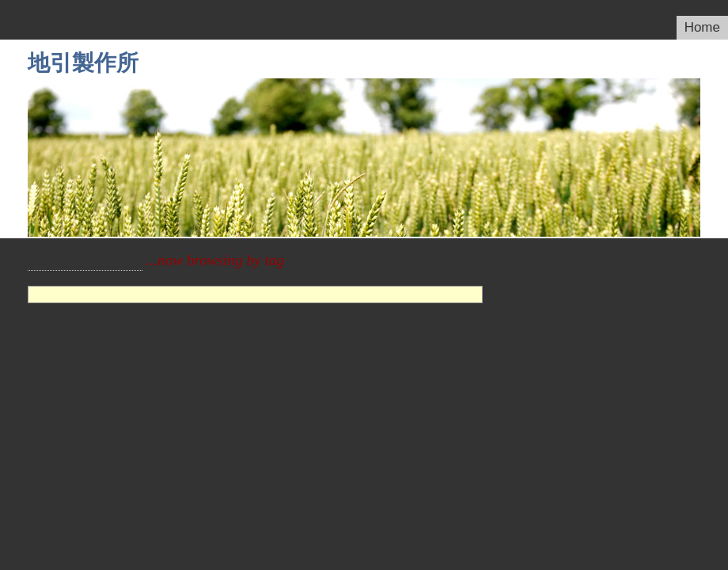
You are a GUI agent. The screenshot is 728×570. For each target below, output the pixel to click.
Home (702, 27)
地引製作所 (83, 63)
